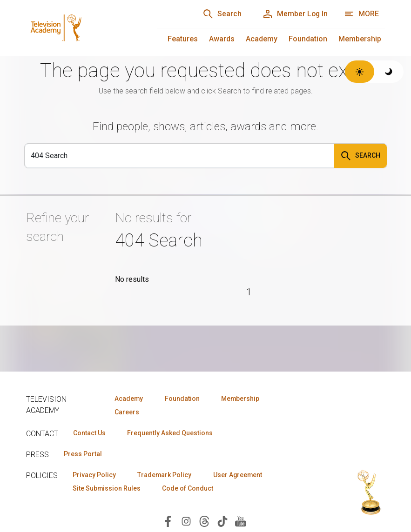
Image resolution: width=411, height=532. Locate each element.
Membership (360, 39)
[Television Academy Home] (82, 28)
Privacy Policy (94, 475)
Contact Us (89, 433)
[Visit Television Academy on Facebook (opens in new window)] (168, 521)
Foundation (308, 39)
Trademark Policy (165, 475)
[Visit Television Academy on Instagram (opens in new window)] (186, 521)
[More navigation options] (361, 14)
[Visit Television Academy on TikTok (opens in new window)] (222, 521)
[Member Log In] (294, 14)
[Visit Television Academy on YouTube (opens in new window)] (241, 521)
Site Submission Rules (107, 488)
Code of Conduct (189, 488)
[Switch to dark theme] (389, 72)
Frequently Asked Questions (170, 433)
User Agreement (239, 475)
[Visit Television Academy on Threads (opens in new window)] (204, 521)
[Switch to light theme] (360, 72)
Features (183, 39)
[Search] (221, 14)
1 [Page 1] (249, 292)
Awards (222, 39)
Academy (262, 39)
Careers (127, 412)
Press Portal (83, 454)
